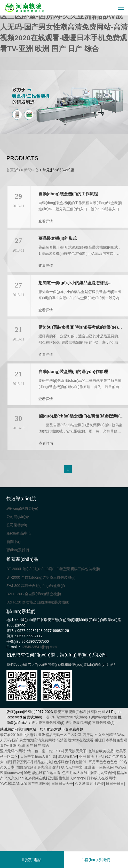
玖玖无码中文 (72, 767)
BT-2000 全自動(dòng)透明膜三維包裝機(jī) (41, 577)
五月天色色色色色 (103, 762)
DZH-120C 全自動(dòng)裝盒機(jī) (34, 594)
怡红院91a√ (26, 767)
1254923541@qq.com (39, 647)
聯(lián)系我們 (18, 550)
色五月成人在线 (75, 773)
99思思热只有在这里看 (42, 773)
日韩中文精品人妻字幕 (38, 756)
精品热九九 (43, 762)
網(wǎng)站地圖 (104, 717)
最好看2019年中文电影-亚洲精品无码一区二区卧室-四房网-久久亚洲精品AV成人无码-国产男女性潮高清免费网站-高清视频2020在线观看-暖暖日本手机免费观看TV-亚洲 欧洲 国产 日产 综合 (64, 27)
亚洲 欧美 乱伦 (91, 756)
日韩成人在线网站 (101, 778)
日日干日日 (115, 784)
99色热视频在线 (33, 778)
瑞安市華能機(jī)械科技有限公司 (79, 712)
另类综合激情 (48, 767)
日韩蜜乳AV (22, 762)
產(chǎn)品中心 (19, 533)
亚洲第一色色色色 (99, 767)
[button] (57, 131)
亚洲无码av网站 (13, 751)
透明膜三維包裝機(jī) (48, 723)
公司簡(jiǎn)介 (18, 517)
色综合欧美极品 (101, 751)
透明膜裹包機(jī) (78, 723)
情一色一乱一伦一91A (45, 751)
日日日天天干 (62, 784)
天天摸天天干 (76, 751)
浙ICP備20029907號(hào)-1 (68, 717)
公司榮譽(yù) (17, 525)
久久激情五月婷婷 (89, 784)
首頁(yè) (13, 170)
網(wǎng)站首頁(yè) (22, 508)
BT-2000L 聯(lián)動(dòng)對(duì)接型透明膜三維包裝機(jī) (53, 569)
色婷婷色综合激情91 (70, 762)
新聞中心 (31, 170)
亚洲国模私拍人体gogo (66, 778)
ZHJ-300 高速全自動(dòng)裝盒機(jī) (36, 586)
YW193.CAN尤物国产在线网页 (25, 784)
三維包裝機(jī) (103, 723)
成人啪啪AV (68, 756)
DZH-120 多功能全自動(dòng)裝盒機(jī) (38, 602)
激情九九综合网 (102, 773)
